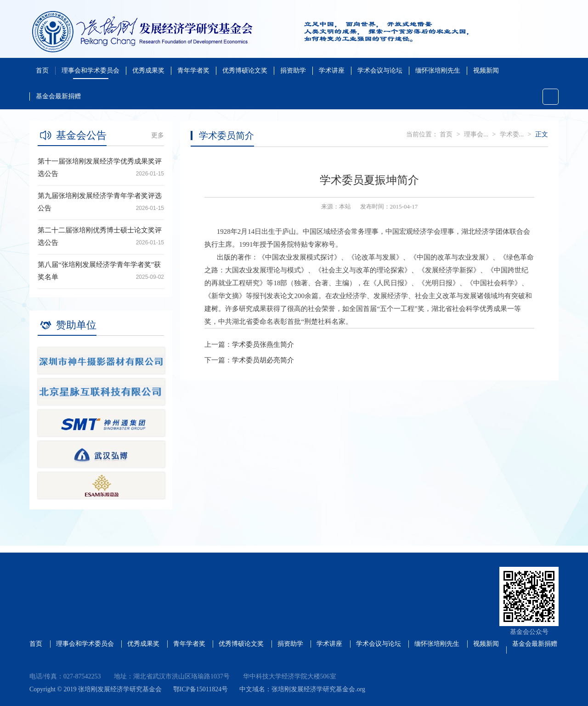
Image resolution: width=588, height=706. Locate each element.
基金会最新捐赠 (58, 96)
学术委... (512, 134)
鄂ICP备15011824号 (201, 689)
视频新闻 (486, 71)
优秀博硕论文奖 (245, 71)
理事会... (476, 134)
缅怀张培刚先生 (438, 71)
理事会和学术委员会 (90, 71)
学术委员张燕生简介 (263, 345)
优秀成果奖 (148, 71)
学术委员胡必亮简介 (263, 360)
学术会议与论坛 (380, 71)
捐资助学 (293, 71)
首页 (42, 71)
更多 (158, 135)
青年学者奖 (193, 71)
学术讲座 (332, 71)
